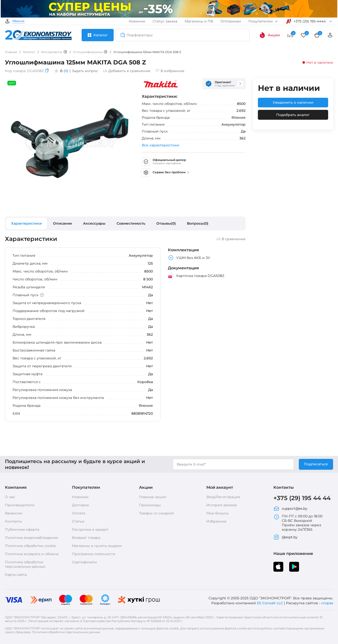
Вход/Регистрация (223, 497)
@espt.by (285, 537)
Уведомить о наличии (293, 102)
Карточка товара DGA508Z (196, 276)
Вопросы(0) (198, 223)
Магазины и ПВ (199, 21)
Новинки (137, 21)
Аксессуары (94, 223)
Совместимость (131, 223)
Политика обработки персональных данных (25, 564)
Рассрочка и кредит (90, 529)
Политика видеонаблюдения (31, 538)
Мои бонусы (217, 513)
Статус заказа (165, 21)
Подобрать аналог (293, 115)
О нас (10, 497)
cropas (327, 603)
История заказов (222, 505)
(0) (66, 71)
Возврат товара (86, 538)
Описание (62, 223)
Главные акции (153, 497)
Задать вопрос (85, 71)
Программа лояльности (94, 554)
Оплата (79, 513)
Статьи (78, 521)
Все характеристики (160, 145)
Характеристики (27, 223)
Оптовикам (231, 21)
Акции (270, 35)
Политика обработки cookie (30, 546)
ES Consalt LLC (270, 603)
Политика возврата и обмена (32, 554)
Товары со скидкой (156, 513)
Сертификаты (84, 562)
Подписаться (316, 464)
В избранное (170, 71)
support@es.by (290, 508)
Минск (18, 21)
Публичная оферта (22, 529)
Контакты (13, 521)
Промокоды (150, 505)
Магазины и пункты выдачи (97, 546)
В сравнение (231, 239)
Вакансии (14, 513)
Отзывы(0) (166, 223)
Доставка (80, 505)
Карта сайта (16, 575)
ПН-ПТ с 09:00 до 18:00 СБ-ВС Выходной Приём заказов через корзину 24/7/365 (298, 523)
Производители (20, 505)
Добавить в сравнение (127, 71)
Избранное (216, 521)
